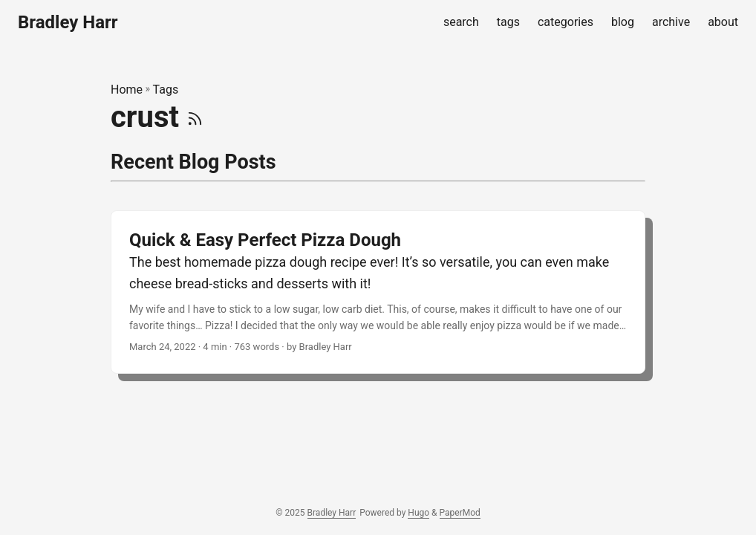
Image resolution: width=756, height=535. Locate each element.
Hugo (418, 513)
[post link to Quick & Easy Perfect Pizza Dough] (378, 292)
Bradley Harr (68, 22)
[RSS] (195, 117)
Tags (166, 90)
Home (127, 90)
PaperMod (460, 513)
